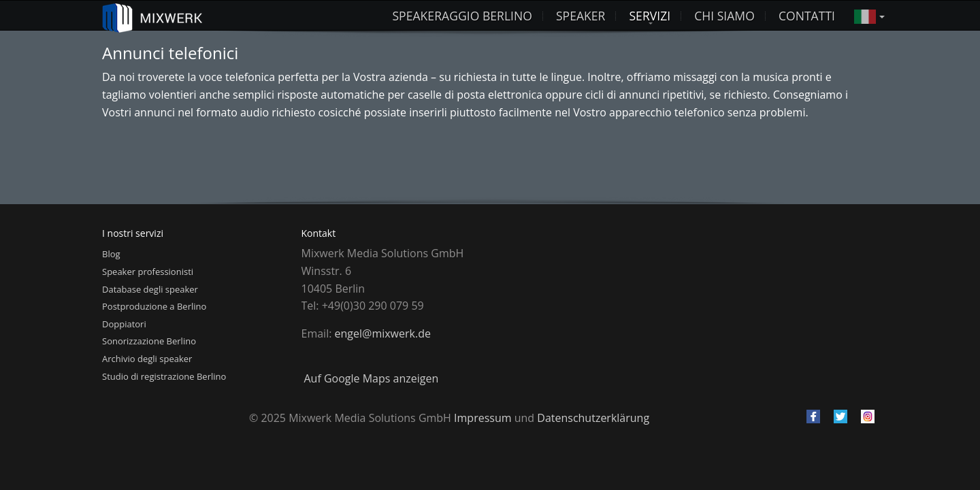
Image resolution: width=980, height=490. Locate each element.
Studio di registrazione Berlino (164, 376)
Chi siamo (724, 16)
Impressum (483, 418)
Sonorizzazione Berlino (149, 341)
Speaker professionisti (148, 272)
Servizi (650, 16)
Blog (111, 254)
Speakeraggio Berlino (462, 16)
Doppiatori (124, 324)
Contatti (807, 16)
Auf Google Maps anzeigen (372, 378)
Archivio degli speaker (147, 359)
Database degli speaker (150, 289)
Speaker (581, 16)
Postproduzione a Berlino (154, 306)
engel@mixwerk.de (383, 333)
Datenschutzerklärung (593, 418)
